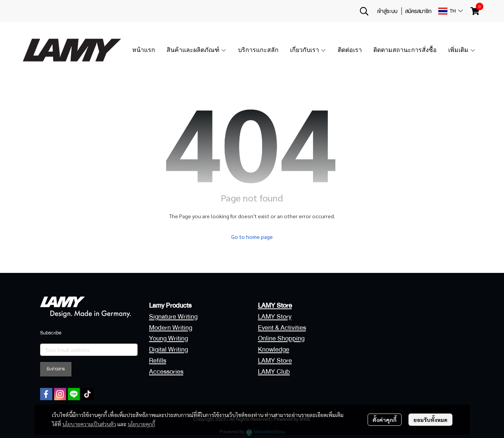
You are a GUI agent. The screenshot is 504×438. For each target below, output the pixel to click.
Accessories (166, 372)
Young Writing (169, 338)
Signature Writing (173, 317)
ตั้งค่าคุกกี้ (385, 420)
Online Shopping (281, 338)
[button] (364, 11)
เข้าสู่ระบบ (387, 11)
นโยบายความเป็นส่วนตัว (89, 424)
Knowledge (274, 350)
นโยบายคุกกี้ (141, 424)
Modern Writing (171, 328)
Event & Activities (282, 328)
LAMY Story (275, 317)
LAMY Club (274, 372)
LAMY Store (275, 361)
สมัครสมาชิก (418, 11)
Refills (158, 361)
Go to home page (252, 237)
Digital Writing (169, 350)
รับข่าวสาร (56, 369)
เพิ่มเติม (462, 50)
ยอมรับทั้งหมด (430, 420)
